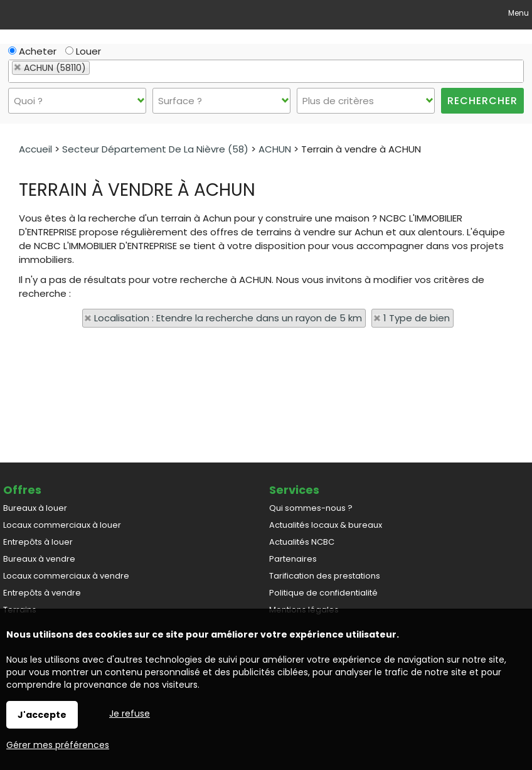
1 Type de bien (417, 318)
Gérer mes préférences (58, 745)
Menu (518, 13)
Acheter (32, 51)
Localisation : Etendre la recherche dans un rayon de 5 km (228, 318)
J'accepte (42, 715)
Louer (83, 51)
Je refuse (130, 714)
